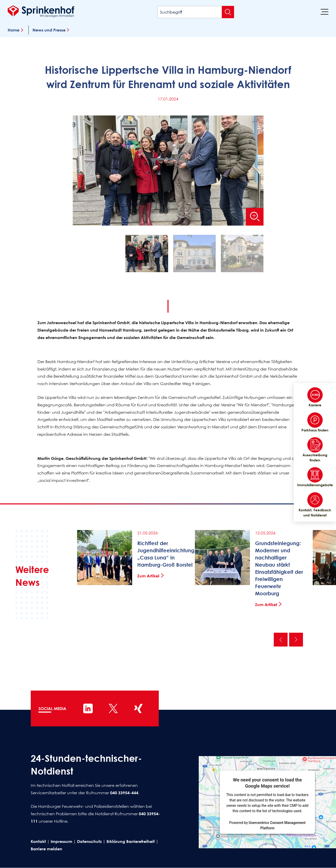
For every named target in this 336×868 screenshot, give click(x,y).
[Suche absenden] (228, 12)
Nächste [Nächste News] (296, 640)
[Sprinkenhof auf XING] (138, 708)
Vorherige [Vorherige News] (281, 640)
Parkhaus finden (315, 422)
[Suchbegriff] (196, 12)
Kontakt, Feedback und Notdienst (315, 505)
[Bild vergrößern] (255, 217)
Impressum (61, 841)
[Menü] (324, 12)
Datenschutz (89, 841)
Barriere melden (46, 849)
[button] (147, 255)
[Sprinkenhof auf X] (113, 708)
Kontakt (38, 841)
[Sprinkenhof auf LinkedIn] (88, 708)
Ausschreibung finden (315, 450)
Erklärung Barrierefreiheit (131, 841)
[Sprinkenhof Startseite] (41, 11)
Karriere (315, 397)
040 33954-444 (124, 793)
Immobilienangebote (315, 477)
